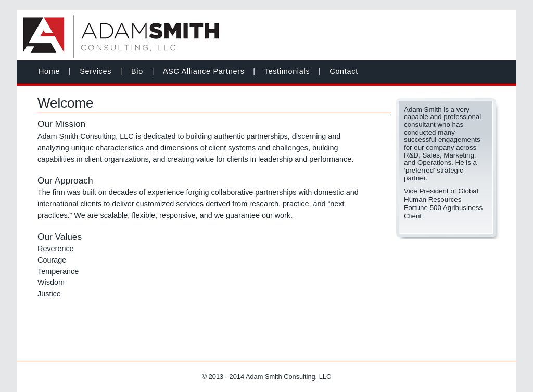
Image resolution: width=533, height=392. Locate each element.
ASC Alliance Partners (204, 71)
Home (49, 71)
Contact (344, 71)
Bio (137, 71)
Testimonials (287, 71)
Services (96, 71)
